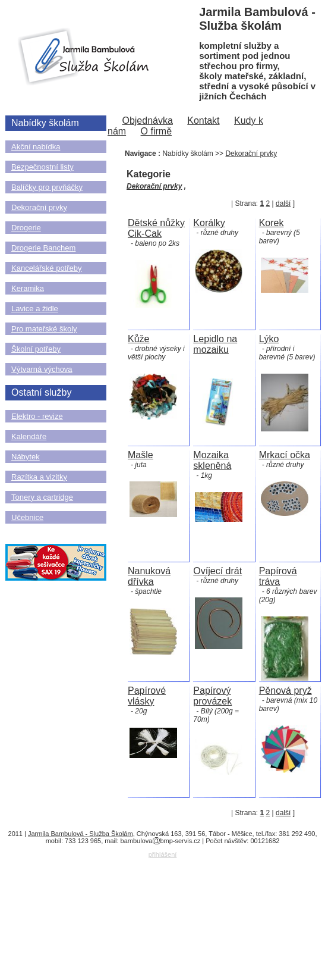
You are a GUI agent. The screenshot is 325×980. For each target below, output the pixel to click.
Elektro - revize (37, 416)
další (283, 203)
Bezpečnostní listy (42, 167)
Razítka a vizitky (39, 477)
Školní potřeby (36, 349)
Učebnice (27, 517)
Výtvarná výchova (42, 369)
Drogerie (26, 228)
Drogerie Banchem (43, 248)
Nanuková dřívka (149, 576)
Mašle (141, 455)
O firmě (156, 131)
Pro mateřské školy (44, 329)
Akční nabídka (36, 147)
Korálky (209, 223)
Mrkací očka (285, 455)
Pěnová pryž (285, 691)
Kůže (138, 339)
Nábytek (26, 457)
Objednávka (147, 120)
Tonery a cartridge (42, 497)
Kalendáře (29, 436)
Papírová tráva (278, 576)
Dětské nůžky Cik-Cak (156, 228)
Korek (272, 223)
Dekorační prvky (39, 207)
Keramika (28, 288)
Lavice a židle (35, 309)
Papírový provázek (212, 696)
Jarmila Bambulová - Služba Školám (81, 834)
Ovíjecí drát (217, 571)
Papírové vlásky (147, 696)
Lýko (269, 339)
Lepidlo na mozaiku (215, 344)
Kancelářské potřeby (47, 268)
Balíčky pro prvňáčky (47, 187)
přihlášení (163, 854)
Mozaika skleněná (212, 460)
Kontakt (203, 120)
